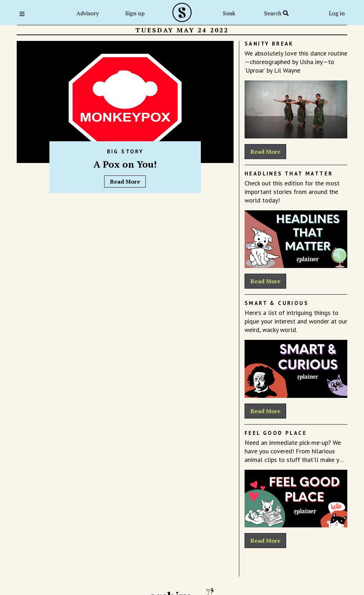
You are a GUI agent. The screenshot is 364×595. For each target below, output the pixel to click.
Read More (125, 181)
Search (276, 13)
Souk (229, 13)
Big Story (125, 151)
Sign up (135, 13)
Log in (337, 13)
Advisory (88, 13)
